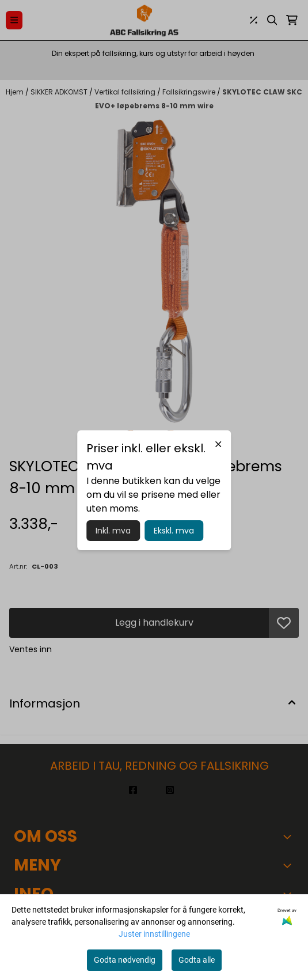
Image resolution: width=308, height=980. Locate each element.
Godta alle (197, 960)
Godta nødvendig (125, 960)
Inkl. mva (113, 531)
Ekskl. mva (174, 531)
